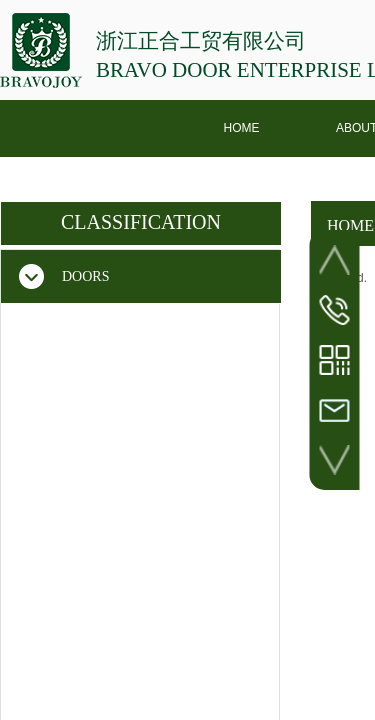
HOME (242, 128)
